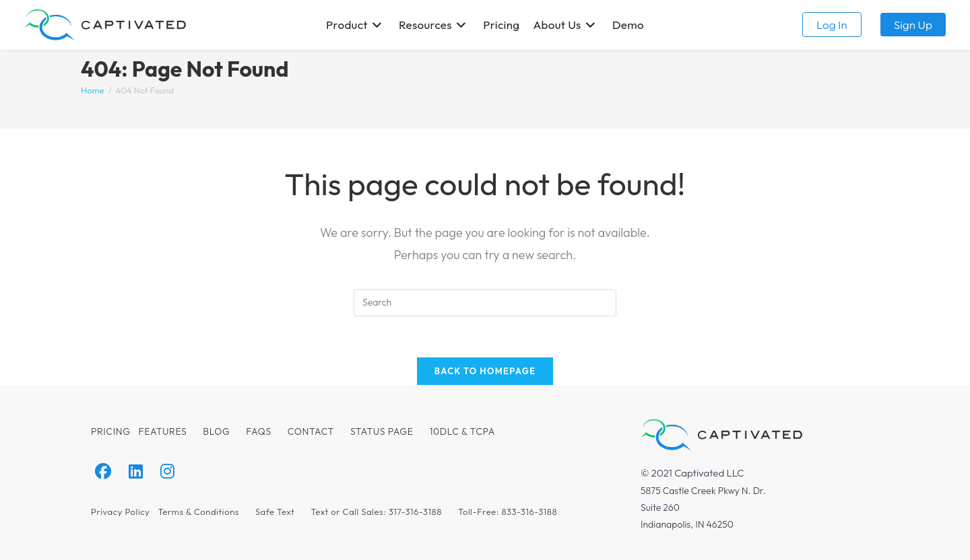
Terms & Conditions (198, 512)
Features (163, 431)
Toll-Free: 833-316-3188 (508, 512)
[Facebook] (103, 471)
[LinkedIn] (136, 471)
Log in (832, 25)
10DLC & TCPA (462, 431)
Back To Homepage (485, 371)
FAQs (259, 431)
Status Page (382, 431)
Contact (311, 431)
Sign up (913, 25)
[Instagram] (167, 471)
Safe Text (275, 512)
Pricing (111, 431)
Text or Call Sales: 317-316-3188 (376, 512)
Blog (216, 431)
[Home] (93, 90)
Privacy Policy (120, 512)
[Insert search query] (485, 303)
